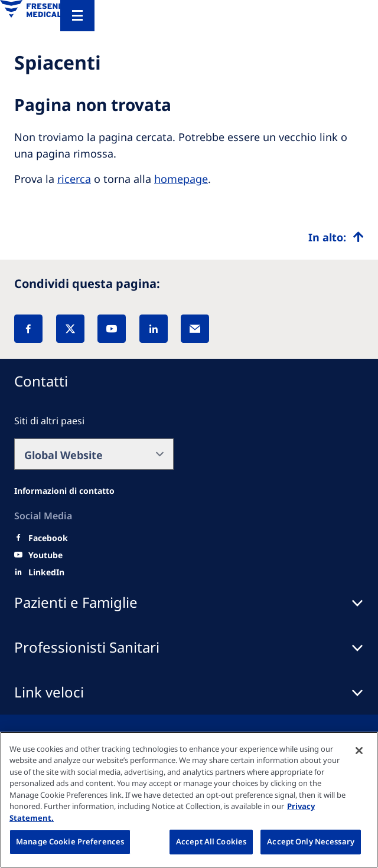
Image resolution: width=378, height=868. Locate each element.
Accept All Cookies (211, 841)
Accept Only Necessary (311, 841)
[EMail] (195, 329)
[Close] (359, 751)
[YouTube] (112, 329)
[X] (70, 329)
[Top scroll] (336, 237)
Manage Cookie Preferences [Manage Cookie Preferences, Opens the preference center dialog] (70, 841)
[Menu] (77, 16)
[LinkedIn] (154, 329)
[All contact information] (64, 491)
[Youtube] (45, 555)
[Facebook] (28, 329)
